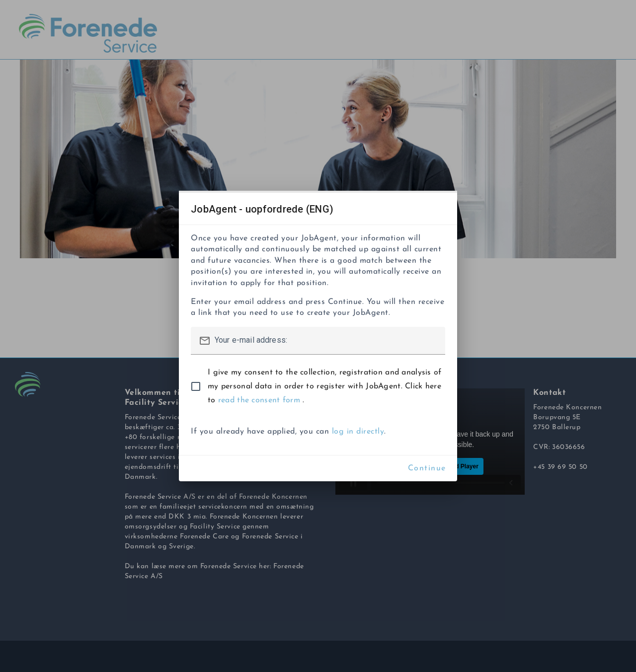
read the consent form (260, 400)
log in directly (358, 432)
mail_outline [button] (205, 341)
